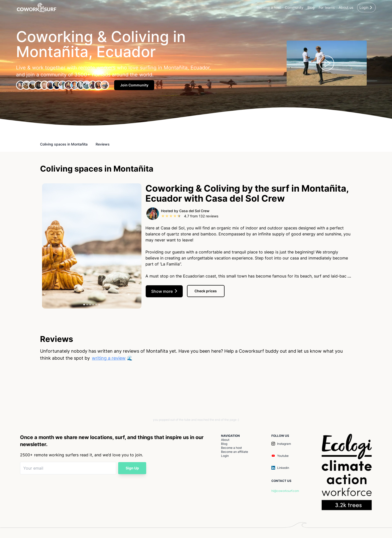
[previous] (45, 247)
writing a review (109, 358)
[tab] (84, 305)
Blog (311, 7)
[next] (139, 247)
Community (294, 7)
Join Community (134, 85)
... (349, 276)
